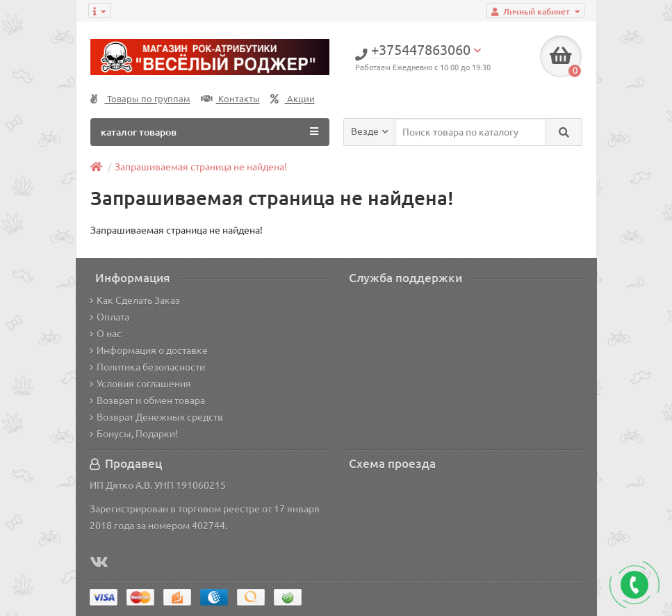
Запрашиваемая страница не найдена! (201, 167)
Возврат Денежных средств (156, 417)
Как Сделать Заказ (135, 300)
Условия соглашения (140, 384)
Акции (293, 99)
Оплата (109, 317)
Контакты (230, 99)
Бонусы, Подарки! (134, 434)
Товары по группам (140, 99)
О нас (106, 334)
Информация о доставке (149, 350)
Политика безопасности (147, 367)
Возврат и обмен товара (147, 400)
